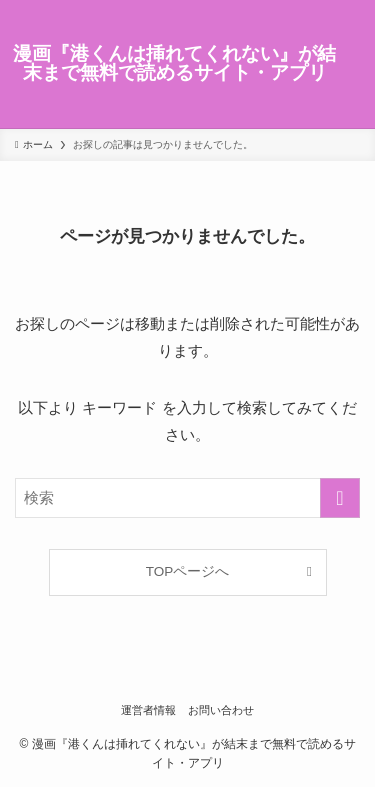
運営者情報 (148, 710)
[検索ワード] (187, 498)
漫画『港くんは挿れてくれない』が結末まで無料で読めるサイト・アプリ (174, 64)
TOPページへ (188, 571)
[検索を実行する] (340, 498)
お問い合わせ (221, 710)
